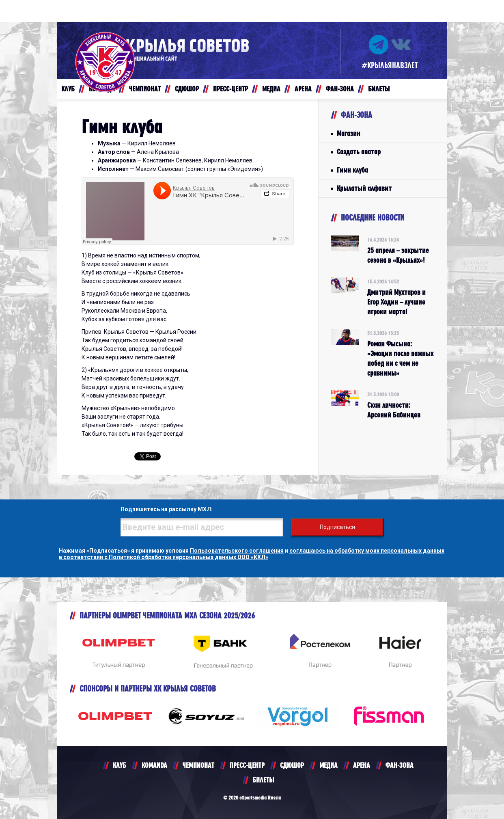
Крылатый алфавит (364, 188)
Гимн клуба (352, 170)
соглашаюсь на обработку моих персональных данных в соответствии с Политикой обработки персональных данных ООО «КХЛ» (252, 554)
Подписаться (337, 527)
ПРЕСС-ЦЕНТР (247, 765)
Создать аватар (359, 152)
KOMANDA (154, 765)
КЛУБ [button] (68, 89)
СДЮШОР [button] (187, 89)
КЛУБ (120, 765)
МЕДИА (328, 765)
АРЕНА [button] (303, 89)
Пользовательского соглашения (237, 551)
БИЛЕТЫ (263, 780)
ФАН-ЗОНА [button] (340, 89)
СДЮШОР (292, 765)
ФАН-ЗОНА (400, 765)
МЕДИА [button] (271, 89)
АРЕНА (362, 765)
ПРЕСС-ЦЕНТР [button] (230, 89)
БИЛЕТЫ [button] (379, 89)
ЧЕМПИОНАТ (198, 765)
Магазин (349, 133)
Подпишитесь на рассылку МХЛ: (167, 509)
